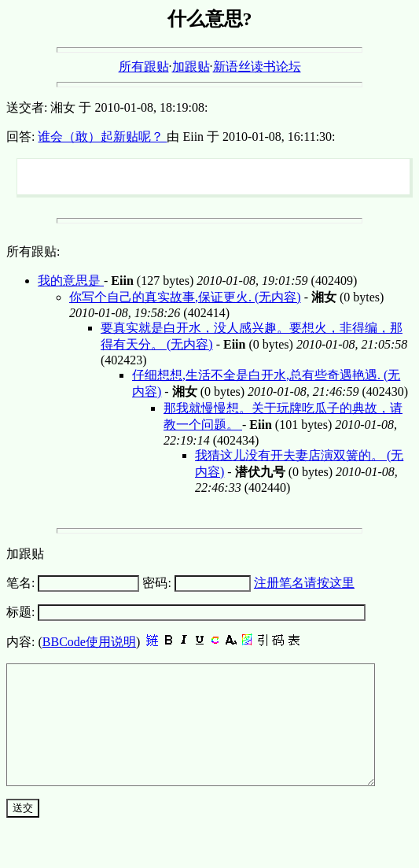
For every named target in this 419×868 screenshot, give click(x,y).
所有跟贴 (144, 66)
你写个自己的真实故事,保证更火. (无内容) (185, 297)
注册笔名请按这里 (304, 583)
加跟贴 (191, 66)
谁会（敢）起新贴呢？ (102, 137)
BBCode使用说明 (89, 642)
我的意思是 (71, 281)
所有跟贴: (33, 251)
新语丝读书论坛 (257, 66)
